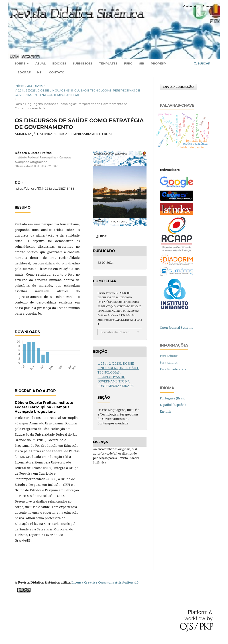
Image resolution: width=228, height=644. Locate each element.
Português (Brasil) (173, 398)
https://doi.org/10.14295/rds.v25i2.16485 (45, 189)
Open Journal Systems (176, 327)
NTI (40, 72)
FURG (128, 63)
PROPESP (158, 63)
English (165, 411)
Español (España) (173, 405)
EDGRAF (24, 72)
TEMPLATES (108, 63)
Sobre (20, 63)
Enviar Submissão (178, 87)
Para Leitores (169, 356)
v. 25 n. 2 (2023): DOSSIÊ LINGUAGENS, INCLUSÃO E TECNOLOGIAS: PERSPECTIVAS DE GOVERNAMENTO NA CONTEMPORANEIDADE (77, 93)
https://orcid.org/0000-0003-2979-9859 (37, 166)
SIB (142, 63)
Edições (59, 63)
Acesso (208, 6)
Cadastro (190, 6)
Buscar (202, 63)
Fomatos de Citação (115, 332)
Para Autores (169, 362)
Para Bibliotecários (173, 369)
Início (19, 86)
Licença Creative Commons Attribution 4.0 (105, 582)
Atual (41, 63)
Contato (57, 72)
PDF (103, 236)
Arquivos (35, 86)
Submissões (83, 63)
